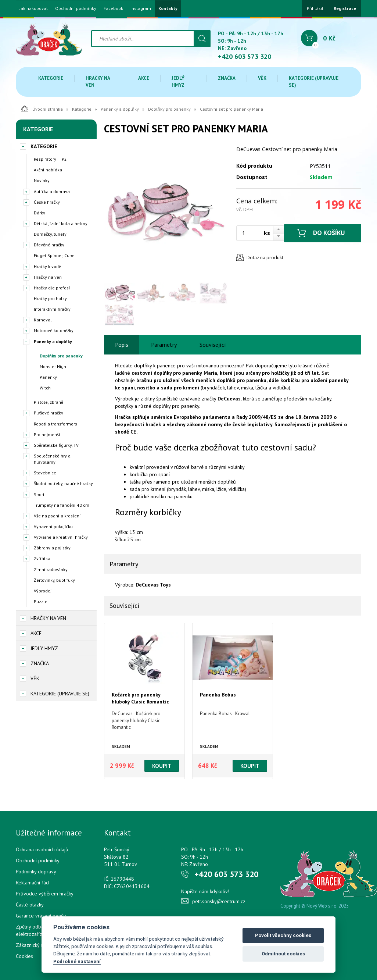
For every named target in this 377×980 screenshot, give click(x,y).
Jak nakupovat (34, 8)
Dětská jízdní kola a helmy (61, 223)
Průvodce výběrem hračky (45, 894)
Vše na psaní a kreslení (57, 516)
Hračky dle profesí (52, 288)
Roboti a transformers (55, 424)
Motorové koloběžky (54, 330)
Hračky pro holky (50, 298)
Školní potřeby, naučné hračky (63, 483)
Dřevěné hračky (49, 245)
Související (213, 345)
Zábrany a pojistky (52, 548)
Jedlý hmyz (178, 82)
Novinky (42, 180)
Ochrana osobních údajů (42, 849)
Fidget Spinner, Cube (54, 255)
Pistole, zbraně (49, 402)
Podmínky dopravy (36, 872)
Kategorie (51, 78)
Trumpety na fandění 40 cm (62, 505)
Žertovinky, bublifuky (54, 580)
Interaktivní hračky (52, 309)
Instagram (141, 8)
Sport (39, 494)
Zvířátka (42, 558)
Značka (227, 78)
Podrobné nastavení (77, 961)
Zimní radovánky (51, 569)
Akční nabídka (48, 170)
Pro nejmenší (47, 434)
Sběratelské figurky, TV (56, 445)
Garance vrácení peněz (41, 916)
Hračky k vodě (47, 266)
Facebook (113, 8)
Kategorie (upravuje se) (314, 82)
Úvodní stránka (42, 108)
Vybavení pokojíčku (53, 526)
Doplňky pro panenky (169, 109)
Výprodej (43, 591)
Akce (144, 78)
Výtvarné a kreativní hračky (61, 537)
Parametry (164, 345)
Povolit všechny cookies (283, 935)
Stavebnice (45, 473)
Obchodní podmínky (76, 8)
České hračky (47, 202)
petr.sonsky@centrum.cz (219, 901)
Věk (262, 78)
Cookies (24, 956)
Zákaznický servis (35, 945)
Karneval (43, 320)
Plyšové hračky (49, 413)
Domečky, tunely (50, 234)
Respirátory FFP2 (50, 159)
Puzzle (41, 601)
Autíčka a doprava (52, 191)
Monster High (53, 366)
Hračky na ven (98, 82)
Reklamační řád (32, 883)
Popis (122, 345)
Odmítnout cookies (283, 954)
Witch (45, 388)
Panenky (48, 377)
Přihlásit (315, 8)
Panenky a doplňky (120, 109)
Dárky (40, 213)
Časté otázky (30, 905)
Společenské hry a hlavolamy (52, 459)
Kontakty (168, 8)
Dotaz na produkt (265, 258)
